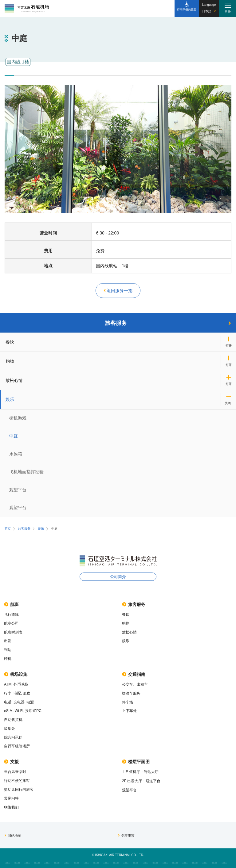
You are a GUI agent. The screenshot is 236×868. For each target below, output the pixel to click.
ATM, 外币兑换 (16, 684)
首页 (8, 529)
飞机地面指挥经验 (26, 472)
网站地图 (13, 836)
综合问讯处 (13, 737)
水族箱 (16, 454)
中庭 (14, 436)
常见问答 (11, 798)
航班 (11, 604)
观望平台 (18, 490)
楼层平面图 (136, 762)
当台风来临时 (15, 772)
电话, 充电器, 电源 (19, 702)
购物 (10, 361)
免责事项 (126, 836)
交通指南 (134, 674)
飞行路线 (11, 615)
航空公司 (11, 623)
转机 (8, 659)
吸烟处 (10, 729)
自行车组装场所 (17, 746)
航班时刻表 (13, 632)
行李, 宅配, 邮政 (17, 693)
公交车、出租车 (135, 684)
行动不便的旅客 (17, 781)
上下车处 (129, 711)
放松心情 (14, 380)
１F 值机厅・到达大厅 (140, 772)
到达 (8, 650)
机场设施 (16, 674)
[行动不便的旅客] (187, 8)
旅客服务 (168, 323)
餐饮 (10, 342)
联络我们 (11, 807)
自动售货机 (13, 720)
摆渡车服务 (131, 693)
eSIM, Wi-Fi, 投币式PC (23, 711)
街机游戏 (18, 418)
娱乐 (10, 399)
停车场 (128, 702)
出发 (8, 641)
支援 (11, 762)
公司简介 (118, 577)
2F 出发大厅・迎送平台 (141, 781)
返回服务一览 (118, 291)
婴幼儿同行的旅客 (19, 790)
